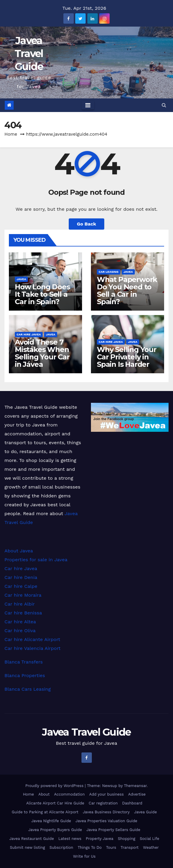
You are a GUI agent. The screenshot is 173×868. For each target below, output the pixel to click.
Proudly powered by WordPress (55, 786)
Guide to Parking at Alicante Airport (45, 812)
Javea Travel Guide (29, 53)
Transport (130, 847)
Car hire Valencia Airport (32, 648)
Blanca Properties (25, 675)
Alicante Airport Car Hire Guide (55, 803)
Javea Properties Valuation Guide (106, 821)
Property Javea (100, 839)
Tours (111, 847)
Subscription (61, 847)
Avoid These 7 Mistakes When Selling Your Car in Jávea (42, 353)
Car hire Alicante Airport (32, 639)
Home (11, 134)
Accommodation (69, 794)
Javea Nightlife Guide (51, 821)
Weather (151, 847)
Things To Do (90, 847)
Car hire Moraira (23, 595)
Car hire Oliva (20, 631)
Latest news (70, 839)
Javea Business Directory (106, 812)
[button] (164, 105)
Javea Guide (146, 812)
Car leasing (109, 272)
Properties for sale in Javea (36, 560)
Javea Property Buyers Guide (55, 830)
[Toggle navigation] (88, 105)
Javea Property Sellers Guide (113, 830)
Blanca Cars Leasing (28, 689)
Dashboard (132, 803)
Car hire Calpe (21, 586)
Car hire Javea (29, 334)
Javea (21, 279)
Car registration (103, 803)
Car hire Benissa (23, 613)
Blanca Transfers (24, 662)
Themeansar (135, 786)
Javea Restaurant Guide (31, 839)
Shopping (127, 839)
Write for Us (84, 856)
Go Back (87, 224)
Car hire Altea (20, 622)
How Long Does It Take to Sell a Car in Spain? (42, 294)
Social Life (150, 839)
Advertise (137, 794)
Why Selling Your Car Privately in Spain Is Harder (127, 357)
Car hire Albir (20, 604)
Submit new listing (27, 847)
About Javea (19, 551)
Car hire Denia (21, 577)
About (44, 794)
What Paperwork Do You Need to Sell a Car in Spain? (127, 291)
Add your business (106, 794)
